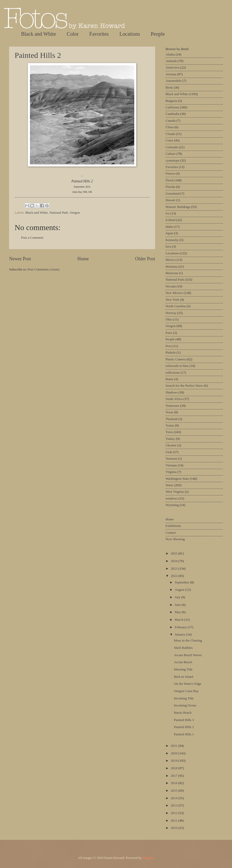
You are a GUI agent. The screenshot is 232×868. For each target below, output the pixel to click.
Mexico (171, 260)
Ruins (169, 379)
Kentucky (172, 240)
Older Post (145, 259)
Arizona (171, 74)
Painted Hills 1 (184, 734)
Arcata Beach (183, 662)
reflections (173, 373)
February (181, 627)
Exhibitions (173, 526)
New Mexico (174, 293)
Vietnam (171, 465)
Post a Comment (32, 238)
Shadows (172, 392)
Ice (168, 213)
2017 (175, 776)
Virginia (171, 472)
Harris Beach (183, 713)
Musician (172, 273)
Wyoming (172, 505)
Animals (171, 61)
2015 (175, 791)
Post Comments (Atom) (44, 269)
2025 (175, 553)
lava (168, 247)
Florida (170, 187)
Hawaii (170, 200)
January (180, 635)
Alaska (170, 54)
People (158, 34)
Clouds (170, 134)
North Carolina (176, 306)
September (182, 582)
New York (172, 300)
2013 (175, 805)
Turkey (170, 439)
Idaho (169, 227)
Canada (171, 121)
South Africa (174, 399)
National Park (59, 213)
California (172, 107)
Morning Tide (183, 669)
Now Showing (175, 539)
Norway (171, 313)
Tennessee (172, 406)
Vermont (171, 459)
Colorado (172, 147)
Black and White (39, 34)
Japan (169, 233)
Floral (170, 180)
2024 (175, 561)
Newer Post (20, 259)
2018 (175, 768)
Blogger (148, 858)
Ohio (169, 319)
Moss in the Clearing (188, 641)
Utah (169, 452)
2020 (175, 753)
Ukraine (171, 445)
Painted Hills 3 (184, 720)
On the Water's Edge (188, 684)
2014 (175, 798)
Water (169, 485)
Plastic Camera (176, 359)
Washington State (177, 479)
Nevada (171, 286)
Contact (171, 533)
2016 (175, 783)
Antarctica (173, 67)
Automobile (174, 81)
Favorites (99, 34)
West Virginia (175, 492)
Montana (172, 267)
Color (73, 34)
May (178, 612)
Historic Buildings (178, 207)
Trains (170, 426)
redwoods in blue (177, 366)
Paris (169, 333)
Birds (169, 88)
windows (172, 498)
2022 (175, 576)
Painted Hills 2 (38, 55)
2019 (175, 761)
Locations (130, 34)
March (179, 620)
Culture (171, 154)
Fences (170, 174)
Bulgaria (171, 101)
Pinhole (171, 353)
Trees (169, 432)
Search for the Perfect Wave (184, 386)
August (180, 590)
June (178, 605)
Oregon (75, 213)
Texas (169, 412)
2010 (175, 828)
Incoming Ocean (185, 705)
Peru (169, 346)
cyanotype (172, 161)
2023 (175, 569)
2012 (175, 813)
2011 (175, 821)
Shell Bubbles (183, 648)
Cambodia (172, 114)
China (170, 127)
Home (83, 259)
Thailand (172, 419)
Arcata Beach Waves (188, 655)
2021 (175, 746)
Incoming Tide (184, 698)
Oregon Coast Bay (186, 691)
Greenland (173, 194)
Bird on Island (184, 677)
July (178, 597)
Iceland (170, 220)
